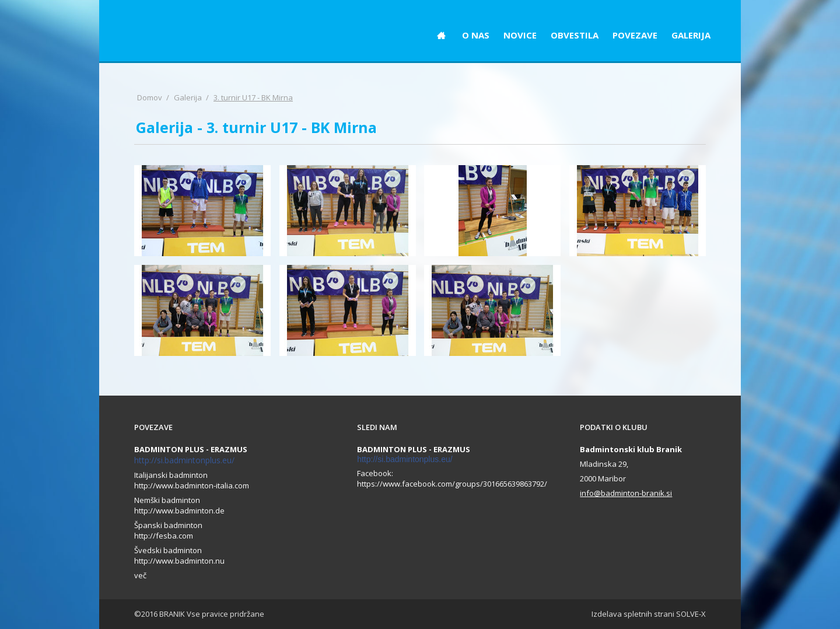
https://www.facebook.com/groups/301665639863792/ (452, 484)
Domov (150, 97)
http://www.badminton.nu (179, 561)
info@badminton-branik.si (626, 493)
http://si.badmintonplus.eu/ (184, 460)
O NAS (476, 35)
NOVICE (520, 35)
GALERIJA (691, 35)
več (140, 575)
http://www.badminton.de (179, 511)
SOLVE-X (691, 614)
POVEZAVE (635, 35)
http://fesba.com (164, 536)
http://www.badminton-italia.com (192, 485)
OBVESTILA (575, 35)
